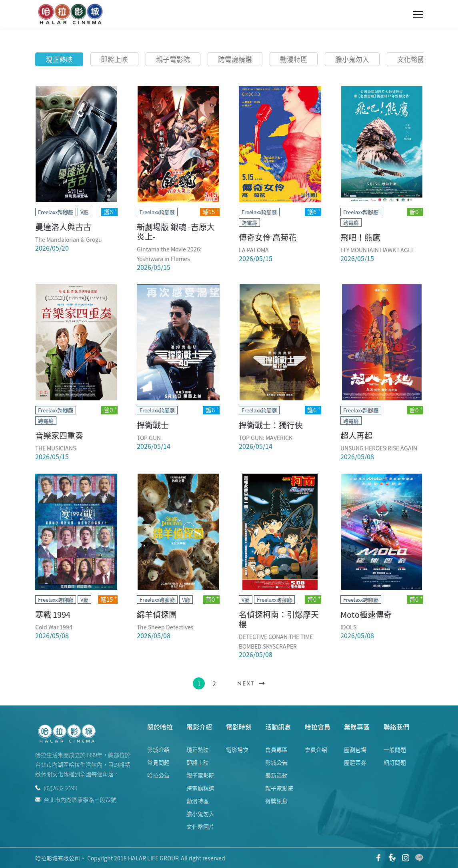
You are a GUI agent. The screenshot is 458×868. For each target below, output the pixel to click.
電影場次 (237, 749)
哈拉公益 (158, 775)
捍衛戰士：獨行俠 (271, 425)
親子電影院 (173, 59)
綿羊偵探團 (157, 614)
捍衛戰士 (153, 425)
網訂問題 (395, 762)
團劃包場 (355, 749)
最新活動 (276, 775)
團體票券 (355, 762)
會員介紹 (316, 749)
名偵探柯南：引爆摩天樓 (279, 619)
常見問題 (158, 762)
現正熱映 (59, 59)
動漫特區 (294, 59)
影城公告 (276, 762)
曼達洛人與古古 (63, 227)
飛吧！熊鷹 (360, 237)
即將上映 (114, 59)
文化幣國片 (414, 59)
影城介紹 (158, 749)
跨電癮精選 (235, 59)
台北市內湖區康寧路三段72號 (76, 799)
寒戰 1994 (53, 614)
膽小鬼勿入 (352, 59)
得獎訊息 (276, 801)
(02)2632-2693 (56, 788)
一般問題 (395, 749)
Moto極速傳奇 (366, 614)
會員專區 (276, 749)
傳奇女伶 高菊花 (268, 237)
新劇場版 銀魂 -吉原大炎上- (176, 232)
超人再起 (356, 435)
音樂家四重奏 (59, 435)
